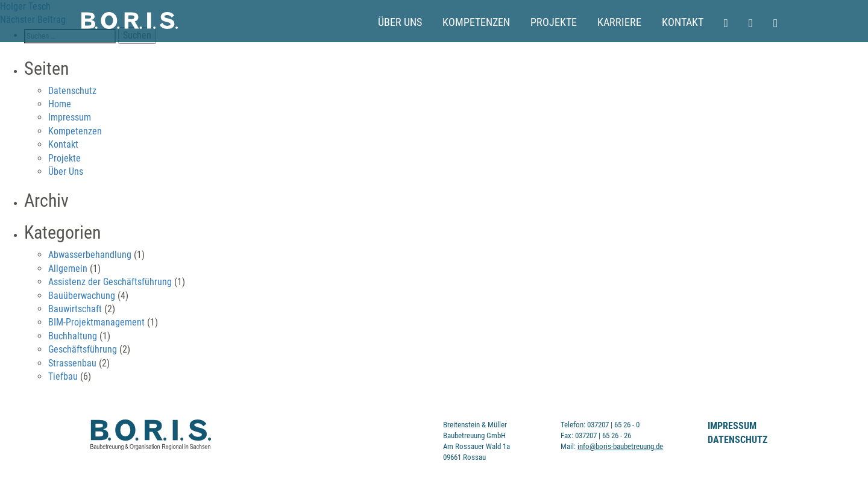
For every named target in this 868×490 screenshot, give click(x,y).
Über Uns (400, 22)
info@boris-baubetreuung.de (620, 446)
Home (60, 104)
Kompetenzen (476, 22)
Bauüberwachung (82, 296)
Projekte (554, 22)
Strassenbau (72, 363)
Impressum (70, 117)
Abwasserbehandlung (90, 255)
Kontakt (683, 22)
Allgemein (68, 269)
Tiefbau (63, 376)
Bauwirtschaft (75, 309)
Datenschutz (72, 91)
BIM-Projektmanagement (96, 322)
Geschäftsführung (83, 349)
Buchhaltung (73, 336)
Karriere (619, 22)
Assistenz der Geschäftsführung (110, 282)
